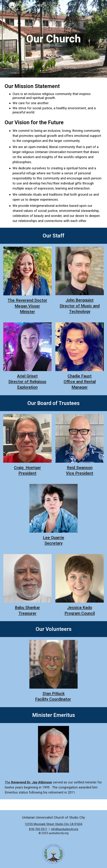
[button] (4, 5)
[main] (53, 39)
